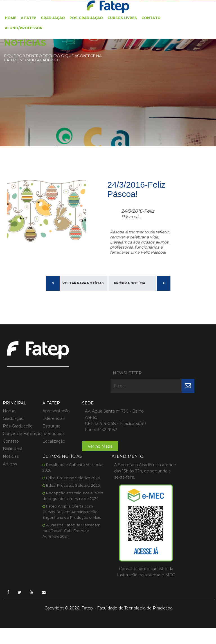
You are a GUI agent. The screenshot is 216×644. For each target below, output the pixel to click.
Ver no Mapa (97, 428)
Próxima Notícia (130, 284)
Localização (52, 417)
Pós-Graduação (86, 18)
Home (11, 18)
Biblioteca (13, 430)
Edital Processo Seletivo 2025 (175, 407)
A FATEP (29, 18)
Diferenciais (52, 394)
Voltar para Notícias (83, 284)
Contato (151, 18)
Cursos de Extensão (13, 412)
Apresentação (54, 386)
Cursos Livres (122, 18)
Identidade (51, 409)
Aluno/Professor (24, 28)
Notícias (11, 437)
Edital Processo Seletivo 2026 (175, 399)
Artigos (10, 445)
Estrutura (50, 401)
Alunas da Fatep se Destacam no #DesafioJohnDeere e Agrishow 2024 (173, 458)
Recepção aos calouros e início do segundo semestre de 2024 (173, 420)
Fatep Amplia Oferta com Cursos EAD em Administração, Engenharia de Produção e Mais (173, 439)
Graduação (53, 18)
